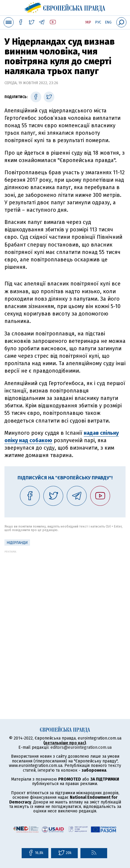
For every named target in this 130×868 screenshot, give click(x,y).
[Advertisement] (65, 618)
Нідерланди (17, 543)
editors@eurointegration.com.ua (81, 747)
